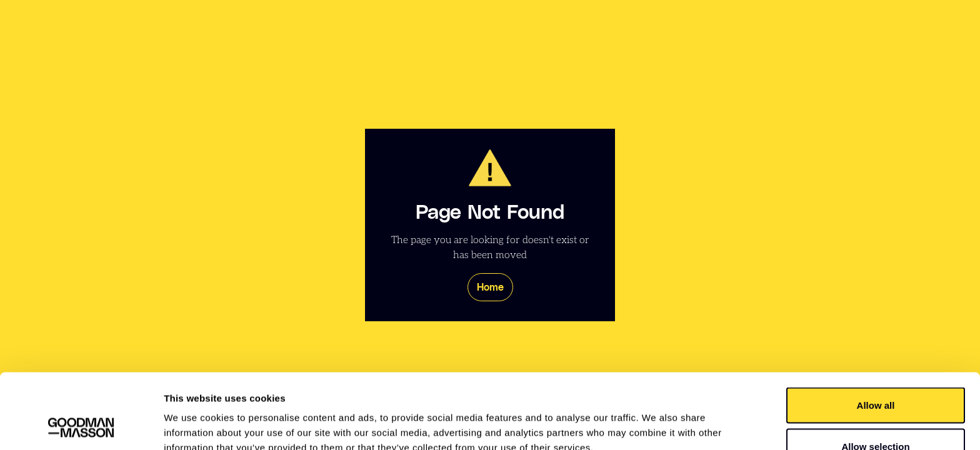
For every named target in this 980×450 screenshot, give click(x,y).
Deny (876, 417)
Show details (656, 418)
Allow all (876, 335)
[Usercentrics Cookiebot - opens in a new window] (81, 426)
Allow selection (875, 376)
